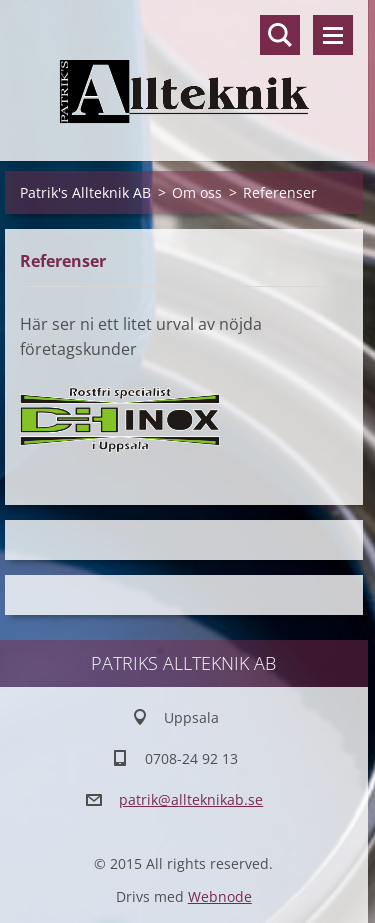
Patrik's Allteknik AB (85, 192)
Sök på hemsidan (280, 35)
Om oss (197, 192)
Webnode (220, 896)
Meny (333, 35)
